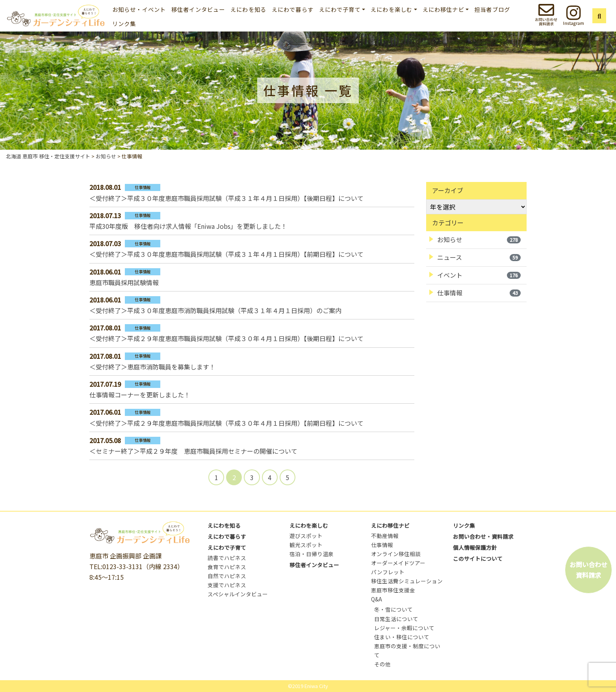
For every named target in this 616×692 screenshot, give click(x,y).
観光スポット (306, 545)
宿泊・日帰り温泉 (312, 554)
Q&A (377, 599)
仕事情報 (479, 293)
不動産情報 (385, 536)
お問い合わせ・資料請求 (483, 536)
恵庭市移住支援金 (393, 590)
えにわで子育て (227, 547)
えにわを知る (248, 9)
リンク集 (124, 23)
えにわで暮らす (293, 9)
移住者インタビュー (198, 9)
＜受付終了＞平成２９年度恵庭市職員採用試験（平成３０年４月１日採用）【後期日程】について (226, 338)
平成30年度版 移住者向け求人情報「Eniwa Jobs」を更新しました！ (188, 226)
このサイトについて (478, 558)
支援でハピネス (227, 585)
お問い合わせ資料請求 (588, 570)
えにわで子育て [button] (340, 9)
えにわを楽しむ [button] (391, 9)
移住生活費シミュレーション (407, 581)
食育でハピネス (227, 567)
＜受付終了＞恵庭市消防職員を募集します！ (152, 367)
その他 (382, 664)
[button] (599, 16)
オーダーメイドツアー (398, 563)
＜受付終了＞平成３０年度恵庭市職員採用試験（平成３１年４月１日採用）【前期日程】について (226, 254)
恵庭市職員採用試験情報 (124, 282)
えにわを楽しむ (309, 525)
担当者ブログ (492, 9)
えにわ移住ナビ (390, 525)
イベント (479, 275)
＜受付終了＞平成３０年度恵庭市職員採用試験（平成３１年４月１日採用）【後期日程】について (226, 198)
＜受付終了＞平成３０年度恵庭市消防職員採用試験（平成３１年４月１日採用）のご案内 (215, 310)
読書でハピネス (227, 558)
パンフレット (388, 572)
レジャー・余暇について (404, 628)
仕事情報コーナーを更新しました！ (140, 395)
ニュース (479, 257)
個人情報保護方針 (475, 547)
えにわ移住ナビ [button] (443, 9)
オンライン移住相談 (396, 554)
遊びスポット (306, 536)
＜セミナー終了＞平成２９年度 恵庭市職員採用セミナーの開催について (193, 451)
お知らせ (479, 239)
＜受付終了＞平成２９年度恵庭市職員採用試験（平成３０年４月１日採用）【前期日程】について (226, 423)
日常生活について (396, 619)
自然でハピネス (227, 576)
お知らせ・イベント (139, 9)
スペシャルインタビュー (238, 594)
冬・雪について (393, 609)
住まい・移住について (402, 637)
